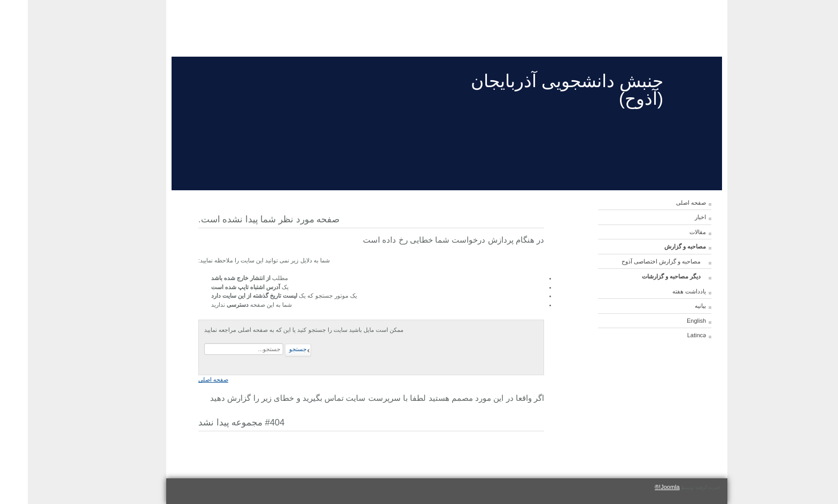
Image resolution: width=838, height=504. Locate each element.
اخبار (673, 217)
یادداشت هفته (661, 291)
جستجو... (257, 343)
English (669, 321)
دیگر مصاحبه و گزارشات (643, 276)
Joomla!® (639, 487)
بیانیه (673, 306)
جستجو (270, 349)
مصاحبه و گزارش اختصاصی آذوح (633, 261)
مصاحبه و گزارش (657, 246)
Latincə (669, 335)
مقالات (670, 232)
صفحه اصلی (663, 203)
